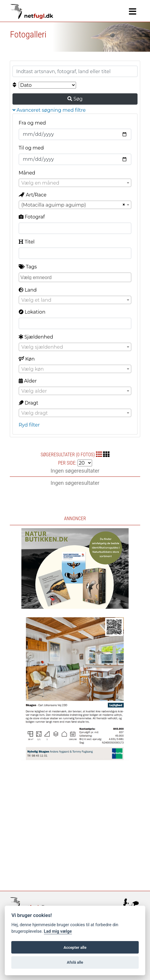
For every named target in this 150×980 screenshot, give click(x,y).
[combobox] (75, 183)
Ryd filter (29, 425)
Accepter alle (75, 947)
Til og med (31, 148)
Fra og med (32, 123)
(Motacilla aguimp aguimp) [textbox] (54, 205)
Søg (75, 99)
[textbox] (75, 183)
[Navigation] (133, 12)
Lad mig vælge (58, 931)
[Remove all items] (123, 205)
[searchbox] (76, 277)
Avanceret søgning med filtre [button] (49, 110)
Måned (27, 173)
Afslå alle (75, 962)
